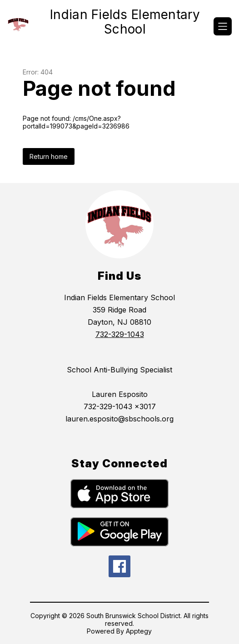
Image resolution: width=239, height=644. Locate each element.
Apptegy (139, 631)
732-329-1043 (120, 334)
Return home (49, 156)
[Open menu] (223, 26)
